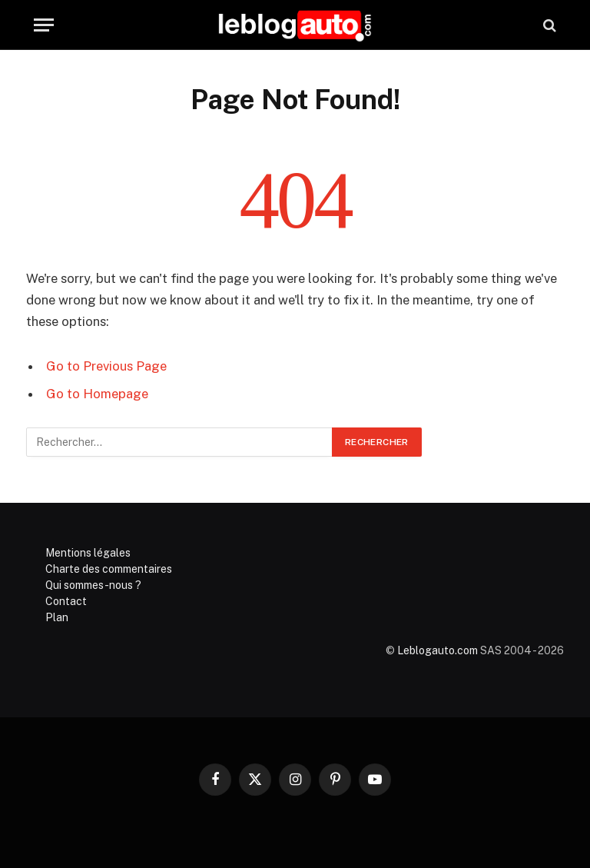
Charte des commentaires (109, 569)
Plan (57, 617)
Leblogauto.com (438, 650)
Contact (66, 601)
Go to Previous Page (106, 366)
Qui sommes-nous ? (93, 585)
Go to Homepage (97, 394)
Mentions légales (88, 553)
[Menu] (44, 25)
